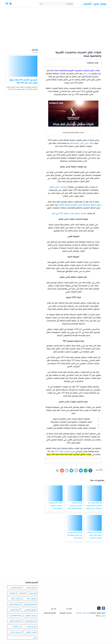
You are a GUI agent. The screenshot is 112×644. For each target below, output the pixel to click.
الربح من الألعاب (31, 627)
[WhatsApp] (84, 471)
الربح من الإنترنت (31, 588)
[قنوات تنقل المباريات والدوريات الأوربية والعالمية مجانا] (54, 494)
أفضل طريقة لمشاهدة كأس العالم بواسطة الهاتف (80, 205)
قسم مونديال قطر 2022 (65, 451)
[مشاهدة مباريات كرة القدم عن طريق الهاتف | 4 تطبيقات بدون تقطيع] (94, 494)
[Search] (56, 4)
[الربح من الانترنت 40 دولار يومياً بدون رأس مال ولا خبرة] (22, 66)
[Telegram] (65, 471)
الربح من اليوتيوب (31, 616)
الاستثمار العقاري (15, 622)
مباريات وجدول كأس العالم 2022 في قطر (69, 213)
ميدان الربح (87, 73)
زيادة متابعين (15, 610)
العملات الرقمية (31, 633)
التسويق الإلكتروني (30, 605)
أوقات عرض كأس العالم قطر (82, 143)
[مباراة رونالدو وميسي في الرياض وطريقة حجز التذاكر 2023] (74, 524)
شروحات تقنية (16, 599)
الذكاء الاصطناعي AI (15, 616)
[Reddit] (53, 471)
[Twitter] (78, 471)
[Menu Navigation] (7, 4)
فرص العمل (33, 594)
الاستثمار (22, 594)
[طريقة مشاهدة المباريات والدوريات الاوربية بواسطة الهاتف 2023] (74, 494)
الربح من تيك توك (16, 633)
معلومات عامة (32, 599)
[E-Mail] (71, 471)
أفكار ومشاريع (16, 588)
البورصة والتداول (14, 605)
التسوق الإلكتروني (30, 610)
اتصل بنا (69, 609)
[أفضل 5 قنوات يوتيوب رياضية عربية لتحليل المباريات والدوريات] (94, 524)
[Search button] (41, 4)
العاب (35, 638)
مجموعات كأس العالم (58, 187)
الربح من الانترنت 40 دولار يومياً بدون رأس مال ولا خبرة (23, 81)
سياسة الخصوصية (66, 613)
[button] (11, 4)
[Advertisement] (56, 28)
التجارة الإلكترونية (31, 622)
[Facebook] (90, 471)
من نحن (53, 609)
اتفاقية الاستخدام (50, 613)
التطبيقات (12, 594)
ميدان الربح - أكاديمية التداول (94, 4)
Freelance (16, 627)
